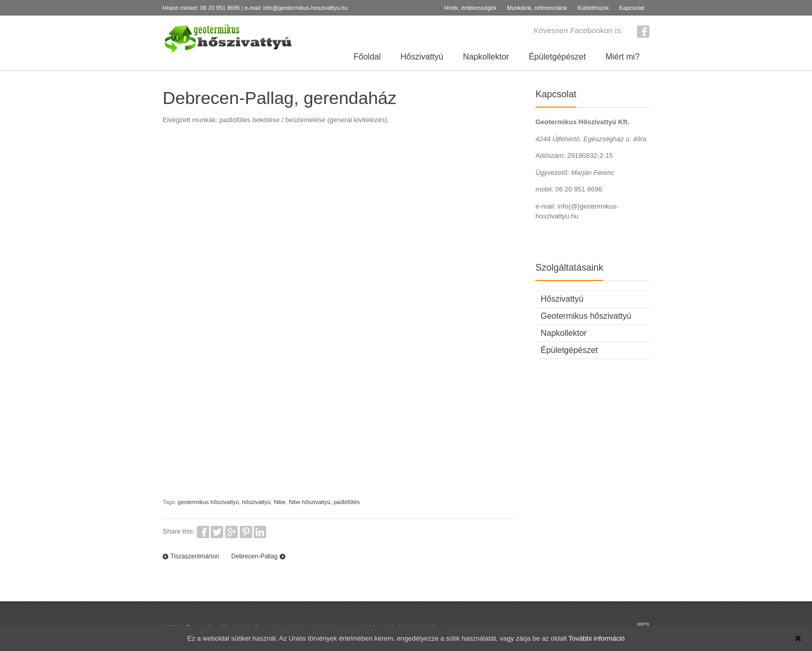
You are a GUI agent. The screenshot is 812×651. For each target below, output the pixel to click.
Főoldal (367, 57)
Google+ (231, 532)
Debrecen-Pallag (255, 556)
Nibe (280, 502)
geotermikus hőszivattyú (208, 502)
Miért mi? (622, 57)
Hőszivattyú (422, 57)
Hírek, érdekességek (470, 8)
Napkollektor (486, 57)
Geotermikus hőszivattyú (586, 316)
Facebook (643, 32)
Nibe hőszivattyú (309, 502)
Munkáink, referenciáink (537, 8)
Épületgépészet (557, 57)
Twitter (217, 532)
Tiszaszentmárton (195, 556)
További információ (597, 638)
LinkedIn (260, 532)
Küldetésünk (593, 8)
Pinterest (246, 532)
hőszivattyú (256, 502)
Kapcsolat (632, 8)
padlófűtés (347, 502)
